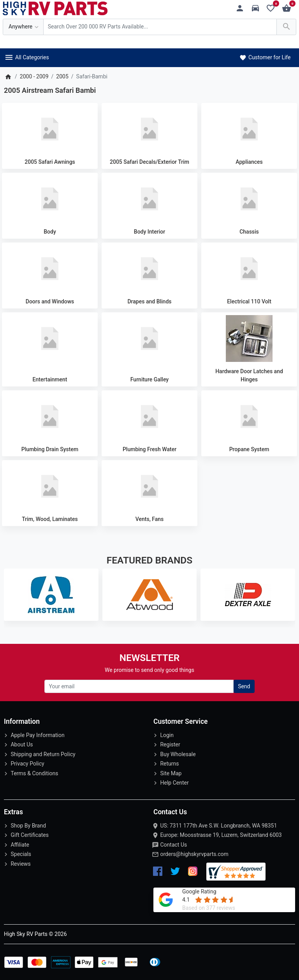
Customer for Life (265, 57)
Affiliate (20, 845)
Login (167, 735)
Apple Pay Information (37, 735)
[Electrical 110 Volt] (249, 269)
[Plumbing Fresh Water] (149, 416)
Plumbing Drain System (50, 449)
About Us (22, 744)
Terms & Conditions (34, 773)
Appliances (249, 162)
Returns (169, 764)
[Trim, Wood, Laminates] (50, 486)
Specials (21, 854)
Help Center (174, 783)
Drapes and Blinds (149, 301)
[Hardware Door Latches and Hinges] (249, 338)
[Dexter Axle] (248, 595)
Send (244, 686)
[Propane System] (249, 416)
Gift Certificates (29, 835)
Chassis (249, 232)
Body (50, 232)
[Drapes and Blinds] (149, 269)
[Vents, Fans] (149, 486)
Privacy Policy (27, 764)
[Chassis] (249, 199)
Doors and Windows (50, 301)
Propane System (249, 449)
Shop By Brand (28, 826)
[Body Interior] (149, 199)
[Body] (50, 199)
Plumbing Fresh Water (149, 449)
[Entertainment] (50, 338)
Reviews (20, 864)
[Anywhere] (23, 27)
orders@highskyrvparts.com (194, 854)
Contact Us (173, 845)
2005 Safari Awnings (50, 162)
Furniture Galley (149, 379)
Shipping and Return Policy (43, 754)
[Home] (8, 76)
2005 (62, 76)
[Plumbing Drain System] (50, 416)
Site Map (171, 773)
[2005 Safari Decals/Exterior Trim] (149, 129)
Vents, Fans (150, 519)
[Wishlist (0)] (273, 8)
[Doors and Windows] (50, 269)
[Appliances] (249, 129)
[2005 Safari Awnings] (50, 129)
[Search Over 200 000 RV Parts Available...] (160, 27)
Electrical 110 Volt (249, 301)
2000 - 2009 (34, 76)
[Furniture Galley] (149, 338)
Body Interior (149, 232)
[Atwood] (150, 595)
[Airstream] (51, 595)
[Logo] (55, 8)
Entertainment (50, 379)
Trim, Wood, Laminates (50, 519)
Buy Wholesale (178, 754)
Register (170, 744)
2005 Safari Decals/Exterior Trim (149, 162)
